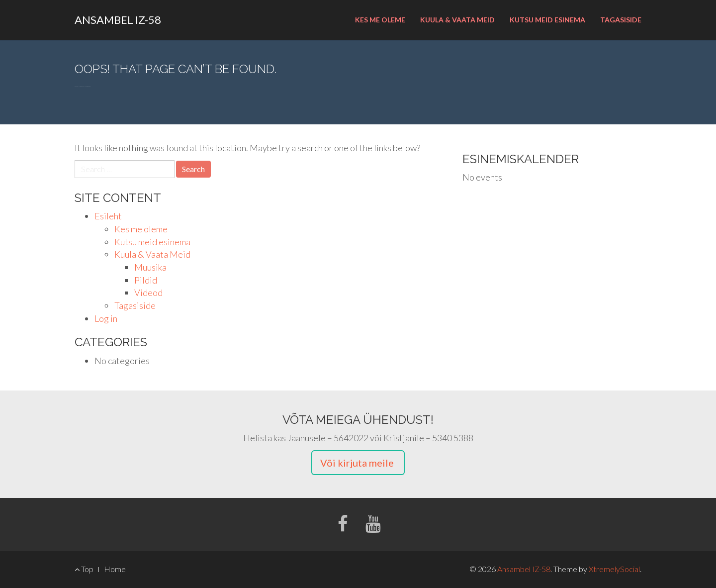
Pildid (146, 280)
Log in (106, 318)
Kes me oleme (380, 20)
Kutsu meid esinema (547, 20)
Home (115, 569)
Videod (148, 293)
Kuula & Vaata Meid (457, 20)
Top (84, 569)
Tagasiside (621, 20)
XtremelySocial (614, 569)
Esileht (108, 216)
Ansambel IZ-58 (118, 20)
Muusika (150, 267)
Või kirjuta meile (358, 463)
